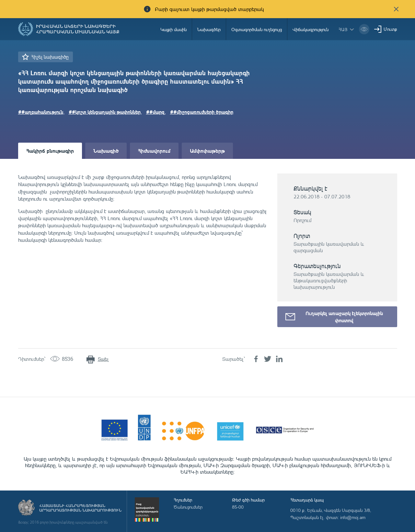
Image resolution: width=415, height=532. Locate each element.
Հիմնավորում (154, 151)
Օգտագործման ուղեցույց (257, 29)
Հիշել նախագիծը (50, 57)
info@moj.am (353, 517)
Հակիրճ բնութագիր (50, 151)
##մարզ (155, 112)
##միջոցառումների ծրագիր (202, 112)
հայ (343, 29)
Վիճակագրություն (311, 29)
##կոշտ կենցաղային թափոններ (105, 112)
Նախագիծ (106, 151)
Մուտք (390, 29)
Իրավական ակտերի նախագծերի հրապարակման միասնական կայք (78, 29)
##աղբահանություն (41, 112)
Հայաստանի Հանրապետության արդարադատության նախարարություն (80, 508)
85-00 (238, 507)
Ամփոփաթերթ (207, 151)
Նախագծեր (209, 29)
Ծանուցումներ (188, 507)
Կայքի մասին (173, 29)
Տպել (103, 359)
